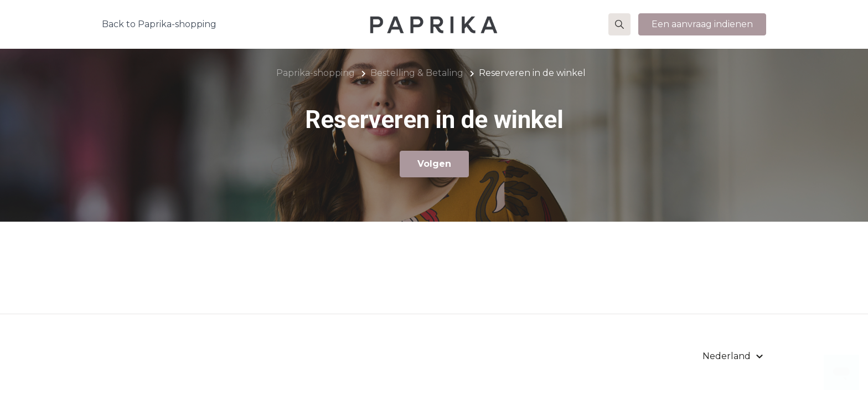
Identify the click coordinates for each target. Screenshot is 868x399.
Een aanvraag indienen (702, 24)
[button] (619, 24)
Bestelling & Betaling (417, 73)
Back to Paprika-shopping (159, 24)
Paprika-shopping (316, 73)
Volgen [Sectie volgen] (434, 164)
